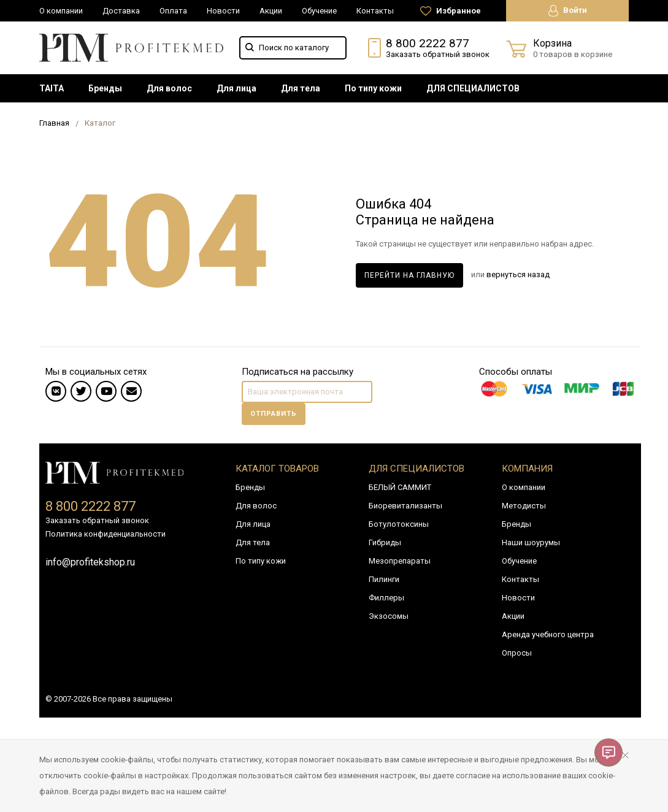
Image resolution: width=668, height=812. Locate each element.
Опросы (517, 653)
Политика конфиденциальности (106, 534)
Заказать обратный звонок (438, 54)
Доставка (121, 11)
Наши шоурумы (531, 542)
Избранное (451, 11)
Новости (223, 11)
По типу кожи (373, 88)
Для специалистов (417, 469)
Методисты (524, 506)
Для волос (169, 88)
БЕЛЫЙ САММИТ (400, 487)
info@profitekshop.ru (90, 562)
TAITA (52, 88)
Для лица (236, 88)
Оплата (173, 11)
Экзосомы (389, 616)
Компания (527, 469)
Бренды (105, 88)
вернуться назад (518, 275)
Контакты (375, 11)
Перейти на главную (409, 275)
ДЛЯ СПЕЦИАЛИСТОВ (473, 88)
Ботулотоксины (399, 524)
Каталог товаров (277, 469)
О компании (61, 11)
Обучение (319, 11)
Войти (568, 11)
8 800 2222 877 (428, 43)
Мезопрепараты (400, 561)
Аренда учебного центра (548, 634)
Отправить (274, 414)
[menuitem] (52, 88)
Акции (271, 11)
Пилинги (384, 579)
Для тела (301, 88)
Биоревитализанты (405, 506)
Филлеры (386, 598)
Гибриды (385, 542)
